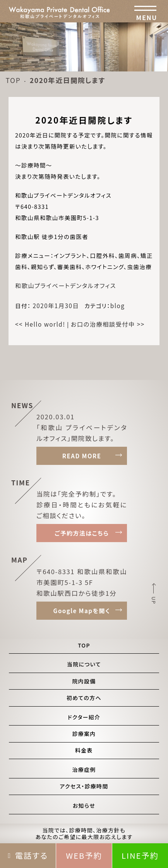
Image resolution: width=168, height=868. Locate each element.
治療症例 (84, 770)
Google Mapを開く (82, 611)
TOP (13, 80)
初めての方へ (84, 698)
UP (154, 600)
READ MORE (82, 456)
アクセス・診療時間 (84, 786)
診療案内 (84, 734)
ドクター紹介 (84, 717)
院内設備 (84, 681)
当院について (84, 664)
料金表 (84, 750)
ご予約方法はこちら (82, 533)
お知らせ (84, 805)
